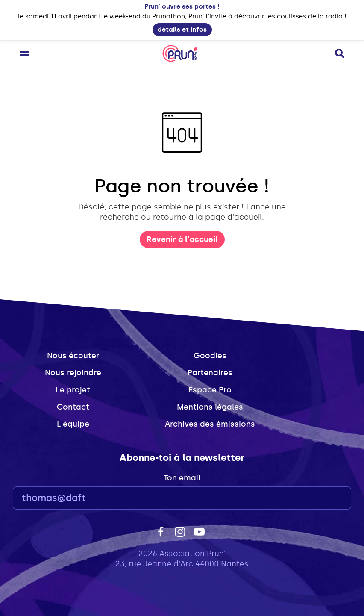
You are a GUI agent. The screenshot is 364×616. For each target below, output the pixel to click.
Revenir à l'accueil (182, 239)
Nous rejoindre (73, 373)
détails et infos (182, 29)
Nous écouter (73, 356)
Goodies (210, 356)
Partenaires (210, 373)
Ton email (182, 478)
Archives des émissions (210, 424)
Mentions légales (210, 407)
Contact (73, 407)
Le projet (73, 390)
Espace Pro (210, 390)
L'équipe (73, 424)
